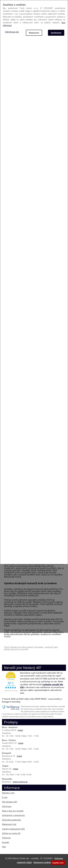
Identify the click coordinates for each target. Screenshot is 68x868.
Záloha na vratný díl (11, 833)
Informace (7, 806)
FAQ (4, 847)
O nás (5, 797)
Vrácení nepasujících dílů (13, 829)
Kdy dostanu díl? (10, 802)
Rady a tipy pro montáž (13, 811)
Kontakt (6, 842)
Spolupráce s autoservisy (13, 815)
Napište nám (58, 863)
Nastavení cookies (42, 862)
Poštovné (6, 838)
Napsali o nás (8, 793)
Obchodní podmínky (11, 820)
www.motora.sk (20, 782)
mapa (20, 730)
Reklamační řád (9, 824)
